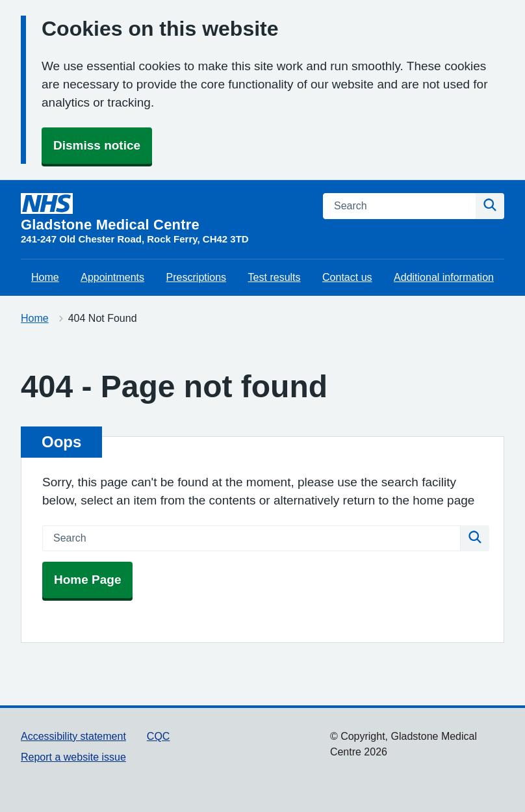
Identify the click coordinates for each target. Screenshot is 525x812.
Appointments (112, 277)
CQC (159, 736)
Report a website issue (73, 757)
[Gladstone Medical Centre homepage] (135, 219)
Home (45, 277)
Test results (275, 277)
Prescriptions (196, 277)
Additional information (444, 277)
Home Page (87, 580)
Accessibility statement (73, 736)
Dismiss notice (97, 145)
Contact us (347, 277)
